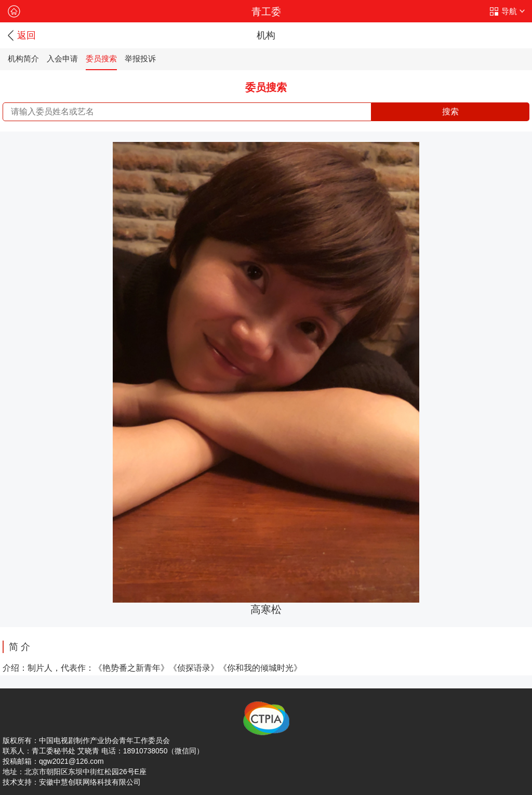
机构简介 (23, 58)
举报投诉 (140, 58)
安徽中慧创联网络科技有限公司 (90, 782)
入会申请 (62, 58)
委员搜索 (101, 58)
